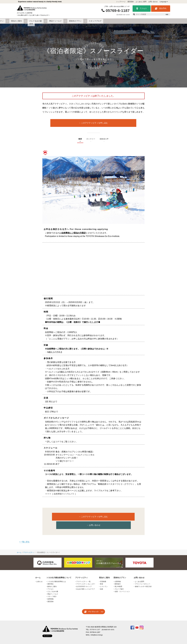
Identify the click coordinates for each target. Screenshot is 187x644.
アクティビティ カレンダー (86, 577)
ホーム (19, 546)
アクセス (142, 9)
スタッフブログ (148, 23)
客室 (102, 577)
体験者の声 (105, 142)
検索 (167, 14)
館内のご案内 (52, 580)
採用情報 (50, 592)
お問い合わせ (153, 2)
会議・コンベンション (122, 585)
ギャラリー (91, 142)
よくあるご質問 (141, 2)
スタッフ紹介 (52, 590)
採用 (160, 23)
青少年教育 (118, 580)
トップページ (121, 2)
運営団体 (131, 2)
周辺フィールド (113, 23)
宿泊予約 (161, 9)
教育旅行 (118, 577)
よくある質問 (139, 575)
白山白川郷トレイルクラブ (85, 582)
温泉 (102, 582)
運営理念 (50, 577)
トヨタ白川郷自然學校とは (57, 575)
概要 (80, 142)
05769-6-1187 (118, 11)
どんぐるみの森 (96, 23)
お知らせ (39, 575)
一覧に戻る (24, 535)
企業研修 (118, 575)
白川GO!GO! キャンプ (84, 580)
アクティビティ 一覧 (83, 575)
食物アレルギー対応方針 (143, 580)
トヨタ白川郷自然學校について (39, 23)
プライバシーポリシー (143, 577)
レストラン (104, 580)
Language (164, 2)
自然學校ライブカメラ (64, 495)
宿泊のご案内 (80, 23)
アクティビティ (63, 23)
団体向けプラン (131, 23)
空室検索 (103, 575)
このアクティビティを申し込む (94, 125)
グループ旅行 (119, 582)
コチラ (58, 443)
